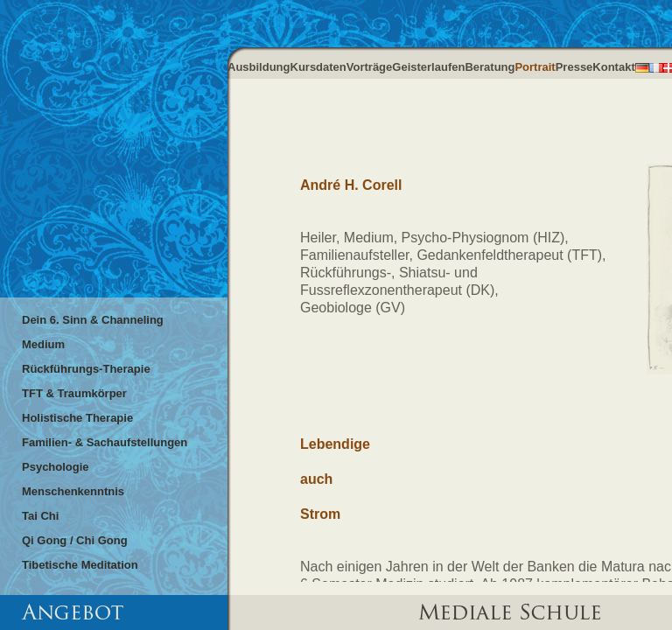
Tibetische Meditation (80, 565)
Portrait (535, 67)
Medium (43, 344)
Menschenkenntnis (73, 491)
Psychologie (56, 467)
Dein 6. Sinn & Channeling (93, 320)
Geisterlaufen (428, 67)
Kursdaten (318, 67)
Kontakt (613, 67)
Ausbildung (259, 67)
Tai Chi (40, 516)
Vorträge (370, 67)
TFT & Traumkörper (74, 393)
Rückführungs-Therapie (86, 369)
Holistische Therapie (77, 418)
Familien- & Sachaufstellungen (105, 442)
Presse (574, 67)
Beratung (490, 67)
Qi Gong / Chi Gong (75, 540)
